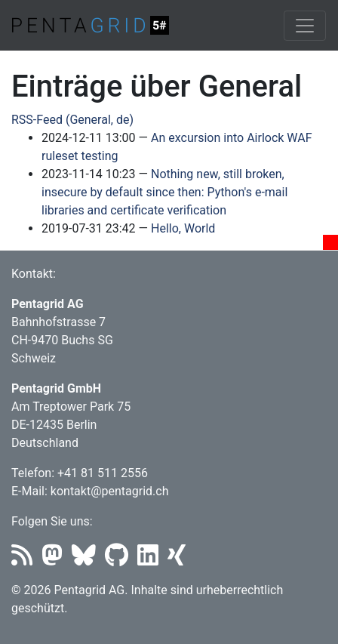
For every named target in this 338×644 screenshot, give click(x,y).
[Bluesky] (88, 560)
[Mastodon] (57, 560)
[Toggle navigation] (305, 26)
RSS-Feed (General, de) (72, 120)
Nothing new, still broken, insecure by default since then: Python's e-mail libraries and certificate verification (164, 192)
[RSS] (26, 560)
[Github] (121, 560)
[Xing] (180, 560)
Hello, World (183, 228)
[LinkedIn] (152, 560)
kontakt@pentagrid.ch (110, 491)
